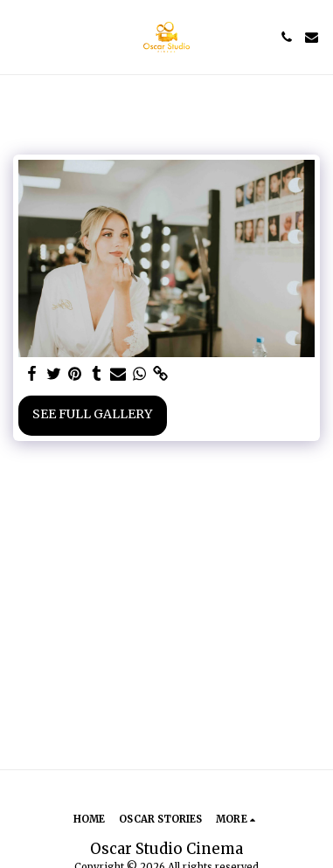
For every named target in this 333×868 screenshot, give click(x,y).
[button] (19, 36)
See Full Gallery (92, 414)
